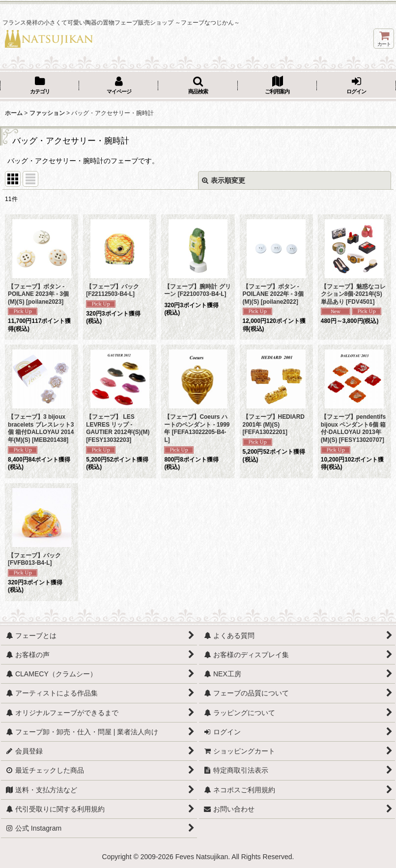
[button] (198, 86)
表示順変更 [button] (224, 180)
